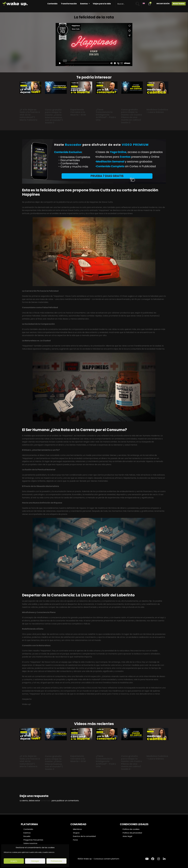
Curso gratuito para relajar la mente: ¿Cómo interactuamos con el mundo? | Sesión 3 (54, 116)
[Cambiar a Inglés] (144, 3)
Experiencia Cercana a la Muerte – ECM (78, 112)
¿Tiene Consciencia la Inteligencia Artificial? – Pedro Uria (106, 115)
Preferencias (56, 861)
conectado (46, 801)
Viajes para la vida (102, 4)
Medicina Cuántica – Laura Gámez (157, 111)
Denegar (35, 861)
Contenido (52, 4)
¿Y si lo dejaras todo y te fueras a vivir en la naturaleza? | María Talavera (30, 115)
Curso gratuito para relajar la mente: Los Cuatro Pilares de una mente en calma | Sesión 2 (132, 116)
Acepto (14, 861)
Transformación (69, 4)
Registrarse (179, 4)
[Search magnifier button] (139, 3)
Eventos (84, 4)
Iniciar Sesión (163, 4)
